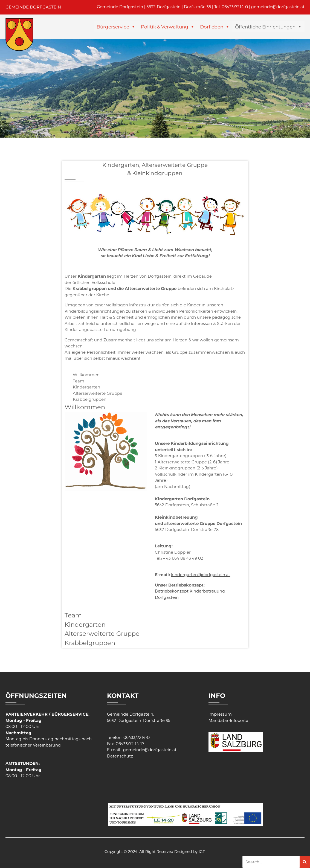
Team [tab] (79, 381)
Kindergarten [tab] (86, 387)
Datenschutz (120, 756)
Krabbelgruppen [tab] (90, 399)
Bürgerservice (113, 27)
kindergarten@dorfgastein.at (201, 575)
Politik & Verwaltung (165, 27)
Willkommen (85, 407)
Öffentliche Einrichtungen (265, 27)
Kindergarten (85, 625)
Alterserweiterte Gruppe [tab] (98, 393)
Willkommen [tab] (86, 375)
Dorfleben (212, 27)
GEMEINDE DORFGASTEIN (33, 7)
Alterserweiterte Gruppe (102, 634)
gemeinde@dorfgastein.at (278, 7)
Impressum (220, 714)
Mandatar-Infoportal (229, 721)
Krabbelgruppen (90, 643)
